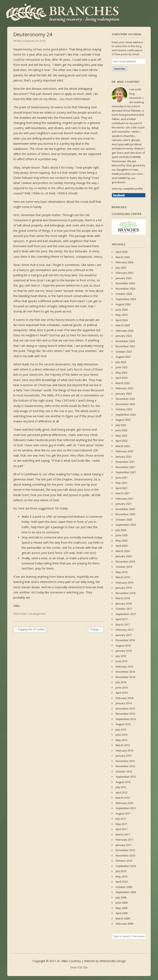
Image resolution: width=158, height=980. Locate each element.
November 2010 (125, 855)
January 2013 (124, 756)
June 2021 (122, 478)
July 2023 (121, 362)
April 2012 (122, 792)
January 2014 (124, 703)
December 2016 (125, 640)
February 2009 (124, 924)
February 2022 (124, 451)
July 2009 (121, 897)
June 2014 (122, 688)
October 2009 (124, 887)
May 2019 (121, 572)
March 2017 (123, 625)
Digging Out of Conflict (30, 629)
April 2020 (122, 546)
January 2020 (124, 556)
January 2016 (124, 651)
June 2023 (122, 367)
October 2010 (124, 861)
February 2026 (124, 262)
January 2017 (124, 635)
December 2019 (125, 562)
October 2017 (124, 609)
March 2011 (123, 834)
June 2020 (122, 535)
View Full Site (79, 967)
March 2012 (123, 798)
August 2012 (123, 782)
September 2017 (126, 614)
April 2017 (122, 619)
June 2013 (122, 735)
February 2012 (124, 803)
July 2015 (121, 656)
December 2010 (125, 850)
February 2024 (124, 331)
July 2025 (121, 268)
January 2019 (124, 588)
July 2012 (121, 787)
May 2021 (121, 483)
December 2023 (125, 341)
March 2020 (123, 551)
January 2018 (124, 604)
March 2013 (123, 745)
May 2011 (121, 824)
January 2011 (124, 845)
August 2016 (123, 646)
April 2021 (122, 488)
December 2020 (125, 509)
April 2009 (122, 913)
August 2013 (123, 724)
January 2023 (124, 394)
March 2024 (123, 325)
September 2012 (126, 777)
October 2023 (124, 352)
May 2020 (121, 541)
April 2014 (122, 693)
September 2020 (126, 525)
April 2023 (122, 378)
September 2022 (126, 415)
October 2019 (124, 567)
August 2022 (123, 420)
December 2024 (125, 283)
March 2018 (123, 598)
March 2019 (123, 577)
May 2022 (121, 436)
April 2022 (122, 441)
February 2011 (124, 840)
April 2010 (122, 882)
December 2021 (125, 462)
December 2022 (125, 399)
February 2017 (124, 630)
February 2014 (124, 698)
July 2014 (121, 682)
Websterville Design (113, 961)
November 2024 (125, 289)
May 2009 (121, 908)
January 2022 (124, 457)
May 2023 (121, 373)
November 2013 (125, 714)
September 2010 (126, 866)
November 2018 (125, 593)
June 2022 (122, 430)
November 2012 (125, 766)
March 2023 (123, 383)
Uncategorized (37, 614)
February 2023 (124, 388)
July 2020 (121, 530)
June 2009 (122, 903)
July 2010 (121, 871)
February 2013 (124, 750)
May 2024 (121, 315)
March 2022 (123, 446)
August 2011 (123, 813)
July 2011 (121, 819)
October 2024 (124, 294)
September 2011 (126, 808)
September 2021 (126, 472)
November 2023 (125, 346)
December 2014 (125, 672)
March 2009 (123, 918)
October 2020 (124, 520)
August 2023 (123, 357)
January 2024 (124, 336)
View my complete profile (127, 189)
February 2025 (124, 273)
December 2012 (125, 761)
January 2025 (124, 278)
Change (96, 629)
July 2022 (121, 425)
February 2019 (124, 583)
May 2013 (121, 740)
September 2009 (126, 892)
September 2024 (126, 299)
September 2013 (126, 719)
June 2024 (122, 310)
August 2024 (123, 304)
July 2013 (121, 729)
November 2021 (125, 467)
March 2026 (123, 257)
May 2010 (121, 876)
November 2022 (125, 404)
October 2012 (124, 771)
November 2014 (125, 677)
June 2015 (122, 661)
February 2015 (124, 667)
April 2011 (122, 829)
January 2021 (124, 504)
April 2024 (122, 320)
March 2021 (123, 493)
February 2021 (124, 499)
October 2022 (124, 409)
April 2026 (122, 252)
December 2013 (125, 708)
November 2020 (125, 514)
